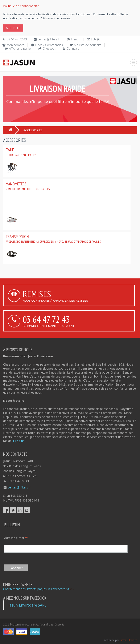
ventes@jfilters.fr (49, 39)
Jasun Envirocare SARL (27, 605)
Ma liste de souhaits (88, 45)
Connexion (74, 49)
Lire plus (19, 441)
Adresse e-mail (16, 538)
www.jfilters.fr (129, 640)
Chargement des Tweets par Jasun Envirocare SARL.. (39, 589)
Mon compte (16, 45)
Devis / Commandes (49, 45)
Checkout (49, 49)
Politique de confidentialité (21, 6)
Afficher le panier (20, 49)
